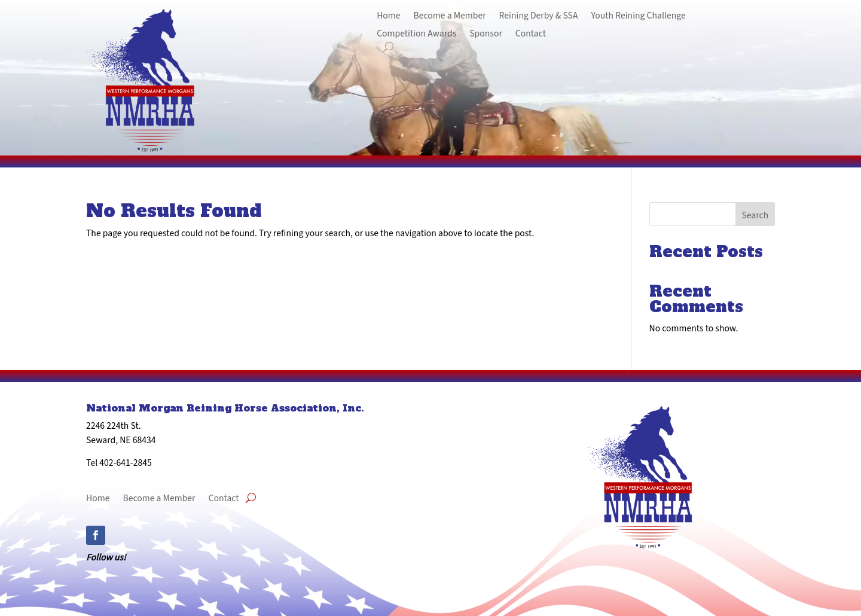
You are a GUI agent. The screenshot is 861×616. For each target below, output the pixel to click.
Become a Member (450, 16)
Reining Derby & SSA (539, 16)
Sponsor (486, 34)
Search (755, 215)
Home (388, 16)
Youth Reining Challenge (638, 16)
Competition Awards (416, 34)
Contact (531, 34)
